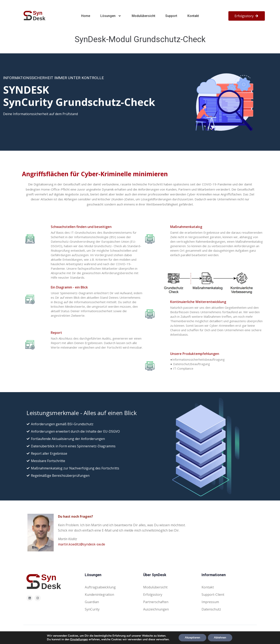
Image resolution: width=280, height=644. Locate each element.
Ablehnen (220, 638)
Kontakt (193, 16)
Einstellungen (79, 640)
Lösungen (111, 16)
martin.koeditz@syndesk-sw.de (82, 544)
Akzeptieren (192, 638)
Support (171, 16)
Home (86, 16)
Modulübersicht (143, 16)
